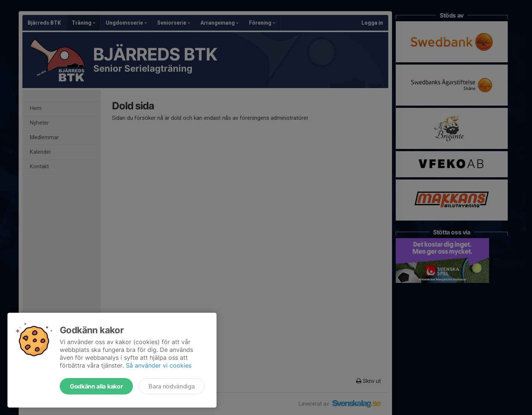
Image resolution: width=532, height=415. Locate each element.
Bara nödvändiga (172, 386)
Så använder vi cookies (159, 365)
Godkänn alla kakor (96, 386)
